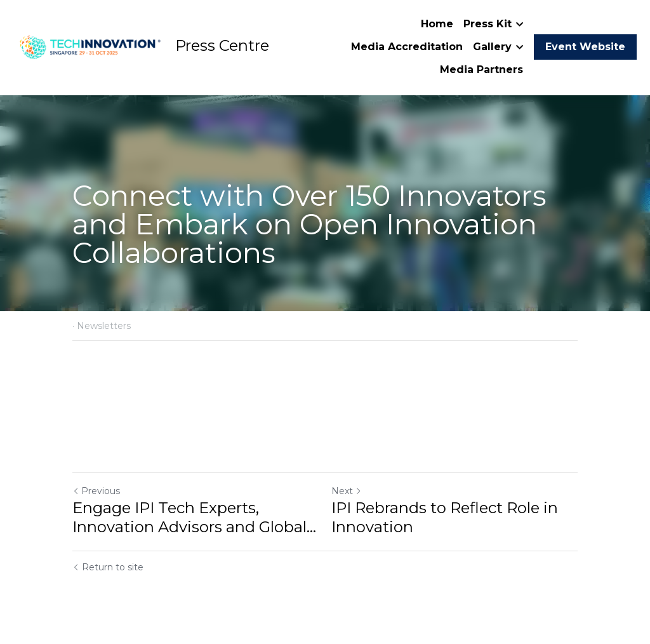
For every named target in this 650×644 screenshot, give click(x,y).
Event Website (585, 47)
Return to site (108, 567)
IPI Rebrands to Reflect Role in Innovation (445, 517)
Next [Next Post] (347, 491)
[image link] (89, 46)
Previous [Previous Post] (96, 491)
